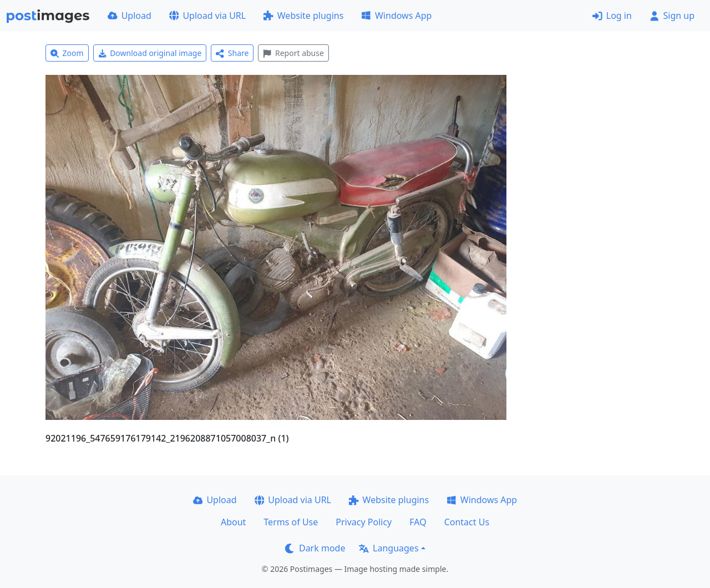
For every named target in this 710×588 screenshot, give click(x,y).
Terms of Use (291, 522)
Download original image (150, 53)
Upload (130, 16)
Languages (389, 548)
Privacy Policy (364, 522)
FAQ (418, 522)
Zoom (67, 53)
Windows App (396, 16)
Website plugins (303, 16)
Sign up (672, 16)
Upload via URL (207, 16)
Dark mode (315, 548)
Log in (612, 16)
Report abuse (293, 53)
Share (232, 53)
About (233, 522)
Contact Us (467, 522)
